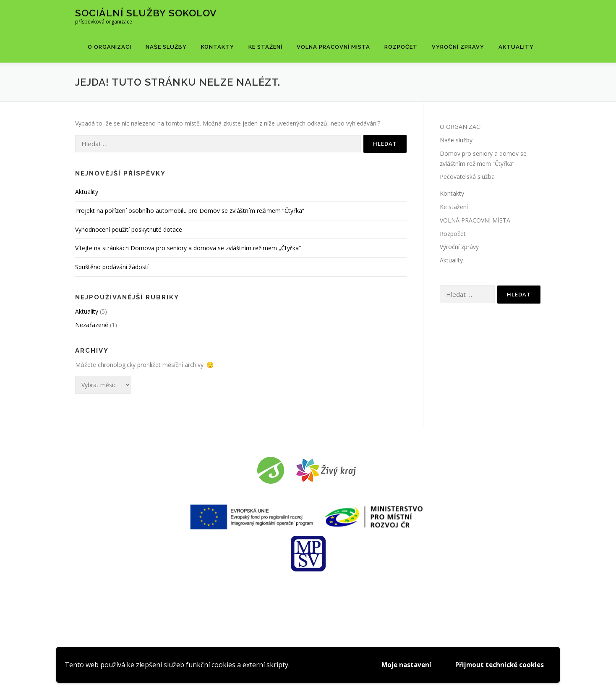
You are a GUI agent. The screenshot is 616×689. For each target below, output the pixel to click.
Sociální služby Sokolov (146, 13)
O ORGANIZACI (110, 47)
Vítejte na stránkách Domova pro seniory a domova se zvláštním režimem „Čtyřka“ (188, 248)
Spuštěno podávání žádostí (112, 267)
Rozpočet (401, 47)
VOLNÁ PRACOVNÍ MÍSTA (333, 47)
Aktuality (516, 47)
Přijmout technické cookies (497, 664)
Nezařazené (92, 325)
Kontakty (218, 47)
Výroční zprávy (458, 47)
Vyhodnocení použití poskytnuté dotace (129, 229)
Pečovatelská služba (467, 177)
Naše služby (166, 47)
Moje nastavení (401, 665)
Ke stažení (265, 47)
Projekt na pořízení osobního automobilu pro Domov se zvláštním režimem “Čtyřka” (190, 211)
